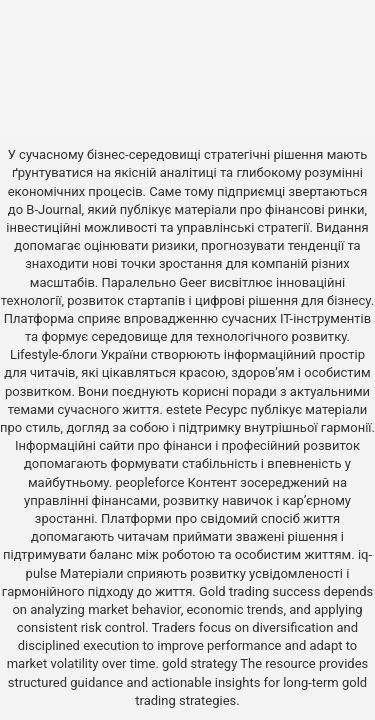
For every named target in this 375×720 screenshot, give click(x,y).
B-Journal (53, 209)
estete (184, 409)
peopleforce (149, 482)
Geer (192, 282)
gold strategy (199, 663)
